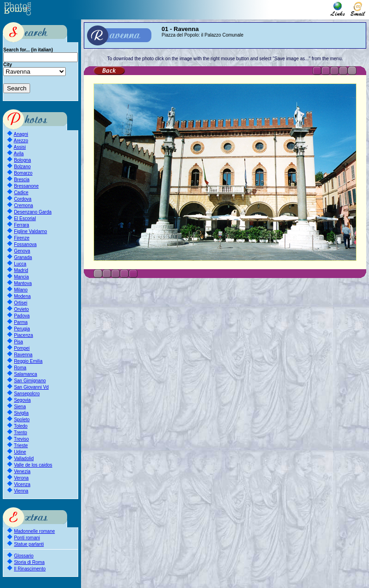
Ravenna (23, 355)
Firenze (22, 238)
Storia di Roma (29, 562)
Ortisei (21, 303)
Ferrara (22, 225)
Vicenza (22, 484)
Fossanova (25, 244)
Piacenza (23, 335)
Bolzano (22, 167)
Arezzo (21, 141)
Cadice (21, 193)
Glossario (24, 556)
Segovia (22, 400)
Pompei (22, 348)
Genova (22, 251)
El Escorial (25, 218)
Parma (21, 322)
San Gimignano (30, 381)
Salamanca (25, 374)
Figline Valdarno (31, 231)
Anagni (21, 134)
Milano (21, 290)
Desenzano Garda (33, 212)
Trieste (21, 446)
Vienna (21, 491)
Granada (23, 257)
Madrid (21, 270)
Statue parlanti (29, 544)
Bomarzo (23, 173)
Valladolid (24, 458)
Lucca (20, 264)
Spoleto (22, 420)
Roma (20, 368)
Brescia (22, 180)
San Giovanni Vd (31, 387)
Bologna (22, 160)
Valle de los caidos (33, 465)
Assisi (20, 147)
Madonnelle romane (34, 531)
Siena (20, 407)
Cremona (23, 205)
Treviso (21, 439)
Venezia (22, 471)
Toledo (21, 426)
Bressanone (26, 186)
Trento (21, 433)
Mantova (23, 283)
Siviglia (21, 413)
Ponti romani (27, 538)
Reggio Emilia (28, 361)
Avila (19, 154)
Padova (22, 316)
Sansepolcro (27, 394)
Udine (20, 452)
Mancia (21, 277)
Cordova (23, 199)
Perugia (22, 329)
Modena (22, 296)
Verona (21, 478)
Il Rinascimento (30, 569)
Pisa (18, 342)
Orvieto (21, 309)
